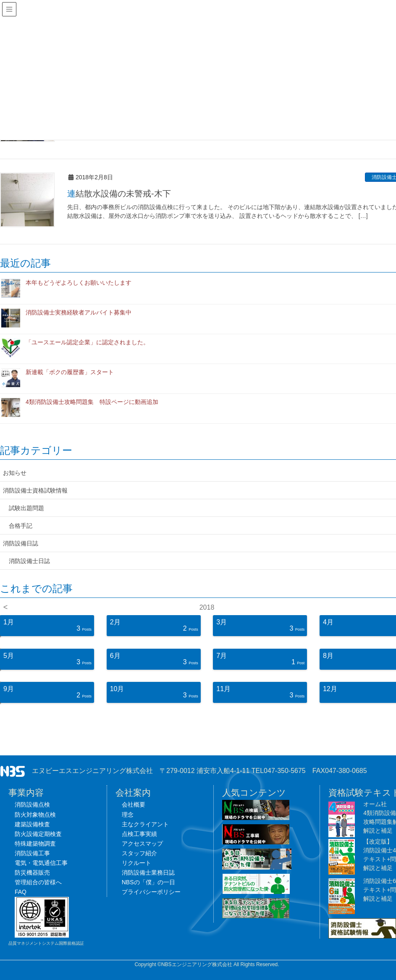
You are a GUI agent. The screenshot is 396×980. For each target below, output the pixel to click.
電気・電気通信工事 (41, 863)
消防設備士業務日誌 (148, 873)
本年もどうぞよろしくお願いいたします (79, 283)
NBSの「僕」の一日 (148, 882)
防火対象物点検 (35, 815)
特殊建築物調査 (35, 844)
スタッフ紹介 (139, 853)
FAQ (21, 892)
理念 (128, 815)
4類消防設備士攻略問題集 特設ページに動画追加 (92, 402)
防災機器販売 (32, 873)
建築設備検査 (32, 824)
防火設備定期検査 (38, 834)
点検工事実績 (139, 834)
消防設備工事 (32, 853)
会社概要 (134, 804)
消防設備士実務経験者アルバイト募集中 (79, 312)
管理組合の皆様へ (38, 882)
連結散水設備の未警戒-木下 (119, 194)
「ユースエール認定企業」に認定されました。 (87, 342)
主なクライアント (145, 824)
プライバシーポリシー (151, 892)
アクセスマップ (142, 844)
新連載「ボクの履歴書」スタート (70, 372)
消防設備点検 (32, 804)
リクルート (136, 863)
